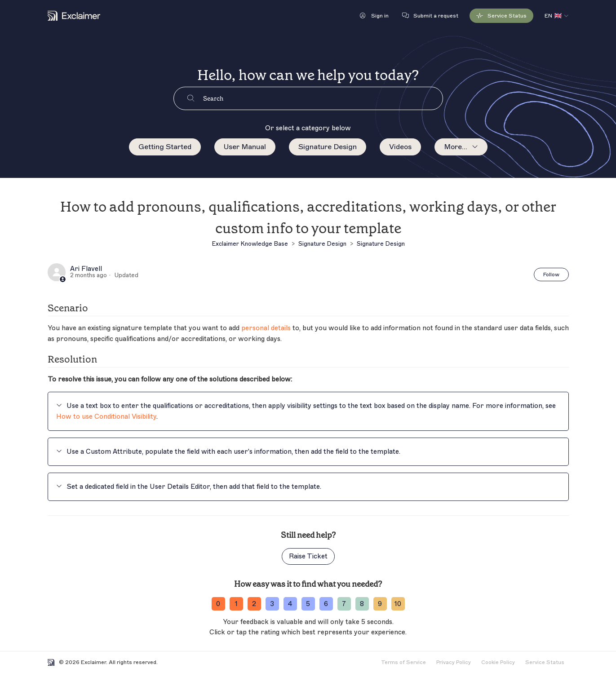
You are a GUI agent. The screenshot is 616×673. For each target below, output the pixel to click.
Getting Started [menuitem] (165, 147)
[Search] (323, 98)
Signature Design (328, 147)
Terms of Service (403, 662)
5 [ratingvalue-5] (308, 604)
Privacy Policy (454, 662)
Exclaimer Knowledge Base (250, 244)
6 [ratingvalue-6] (326, 604)
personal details (266, 328)
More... (456, 147)
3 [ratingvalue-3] (272, 604)
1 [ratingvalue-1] (236, 604)
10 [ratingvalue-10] (398, 604)
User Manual (245, 147)
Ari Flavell (86, 269)
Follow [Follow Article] (551, 275)
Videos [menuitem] (400, 147)
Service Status (545, 662)
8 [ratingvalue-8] (362, 604)
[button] (374, 16)
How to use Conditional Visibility (106, 417)
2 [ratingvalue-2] (254, 604)
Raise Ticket (308, 556)
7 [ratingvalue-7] (344, 604)
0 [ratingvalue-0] (218, 604)
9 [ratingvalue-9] (380, 604)
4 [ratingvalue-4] (290, 604)
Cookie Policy (498, 662)
